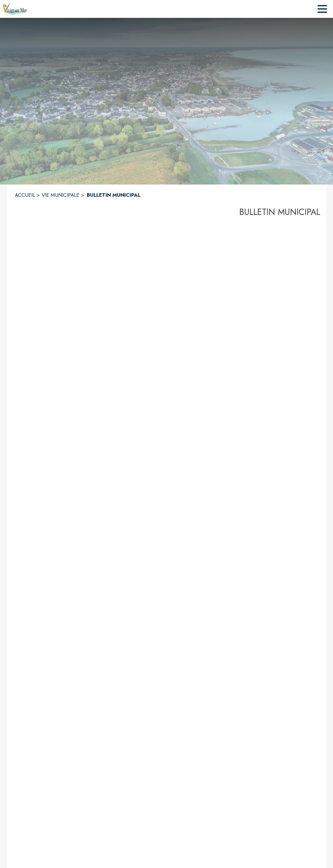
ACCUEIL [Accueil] (25, 195)
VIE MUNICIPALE (61, 195)
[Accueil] (15, 9)
